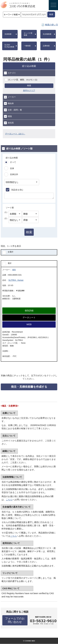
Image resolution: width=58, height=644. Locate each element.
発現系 (9, 123)
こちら (9, 500)
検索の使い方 (52, 25)
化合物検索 (47, 34)
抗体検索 (8, 34)
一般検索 (27, 46)
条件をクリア (29, 90)
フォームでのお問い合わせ (15, 620)
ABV (14, 270)
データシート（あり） (15, 134)
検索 (29, 86)
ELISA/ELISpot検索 (9, 46)
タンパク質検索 (28, 34)
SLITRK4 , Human (16, 280)
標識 (8, 116)
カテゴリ (10, 73)
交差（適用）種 (13, 110)
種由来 (9, 103)
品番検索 (46, 46)
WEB (29, 324)
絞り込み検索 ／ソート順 (17, 149)
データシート (29, 317)
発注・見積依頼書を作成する (29, 387)
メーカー (10, 97)
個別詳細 (29, 311)
